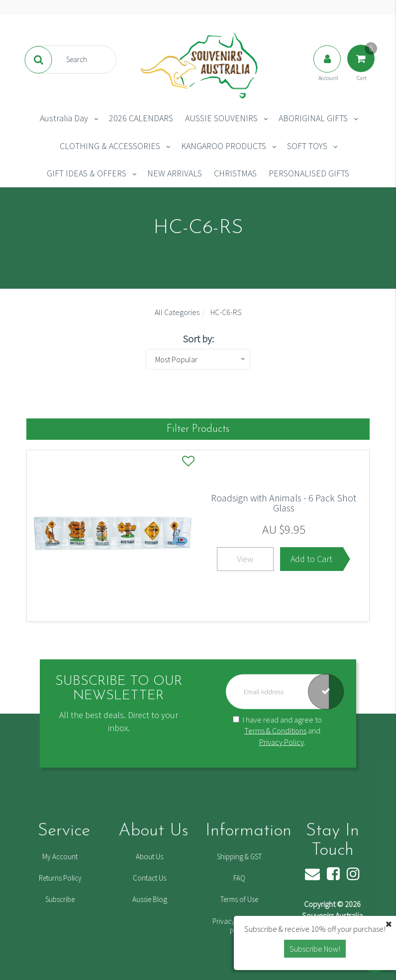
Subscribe (60, 899)
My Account (60, 857)
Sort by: (198, 339)
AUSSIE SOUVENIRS (221, 118)
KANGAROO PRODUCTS (224, 146)
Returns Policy (60, 878)
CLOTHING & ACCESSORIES (110, 146)
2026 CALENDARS (141, 118)
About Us (149, 857)
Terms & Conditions (275, 731)
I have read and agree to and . (277, 731)
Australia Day (64, 118)
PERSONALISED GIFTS (309, 173)
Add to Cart (311, 559)
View (245, 559)
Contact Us (149, 878)
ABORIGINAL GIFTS (313, 118)
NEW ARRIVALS (175, 173)
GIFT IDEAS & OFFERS (87, 173)
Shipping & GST (239, 857)
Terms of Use (239, 899)
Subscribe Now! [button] (315, 949)
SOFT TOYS (307, 146)
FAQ (239, 878)
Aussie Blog (150, 899)
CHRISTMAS (235, 173)
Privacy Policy (282, 742)
